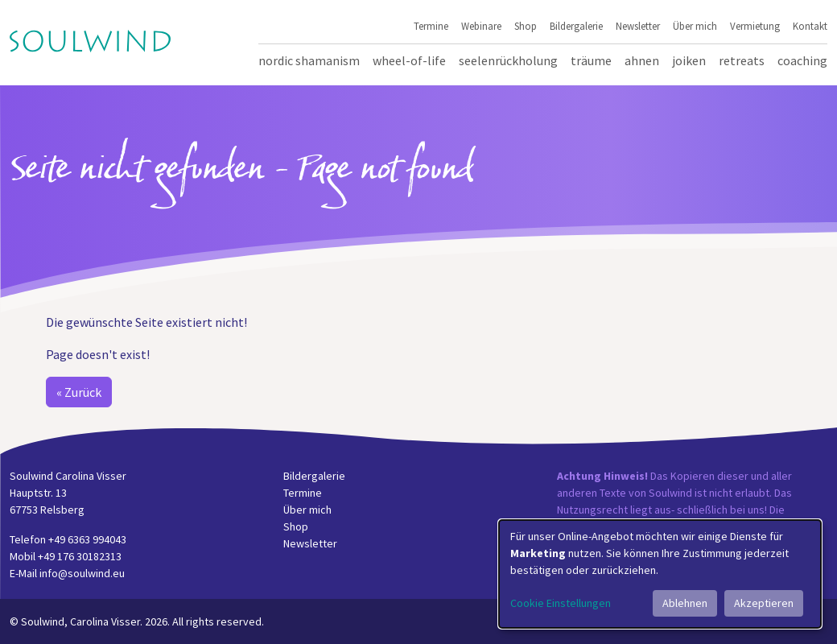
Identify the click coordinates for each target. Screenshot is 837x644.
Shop (526, 26)
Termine (431, 26)
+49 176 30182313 (80, 556)
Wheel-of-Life (409, 60)
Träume (591, 60)
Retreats (742, 60)
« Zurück (79, 392)
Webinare (481, 26)
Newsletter (638, 26)
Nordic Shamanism (309, 60)
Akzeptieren (764, 603)
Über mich (695, 26)
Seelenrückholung (508, 60)
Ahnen (642, 60)
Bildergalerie (576, 26)
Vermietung (755, 26)
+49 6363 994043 (87, 539)
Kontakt (810, 26)
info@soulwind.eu (82, 573)
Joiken (689, 60)
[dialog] (660, 574)
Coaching (802, 60)
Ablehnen (685, 603)
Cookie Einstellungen (561, 603)
